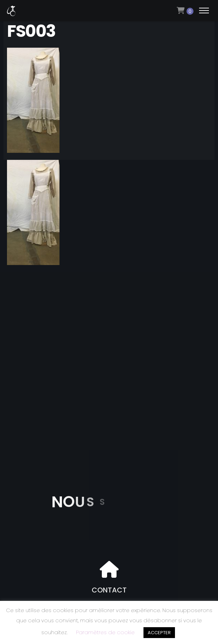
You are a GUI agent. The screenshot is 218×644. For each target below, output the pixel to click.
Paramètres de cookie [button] (105, 632)
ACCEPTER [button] (159, 633)
